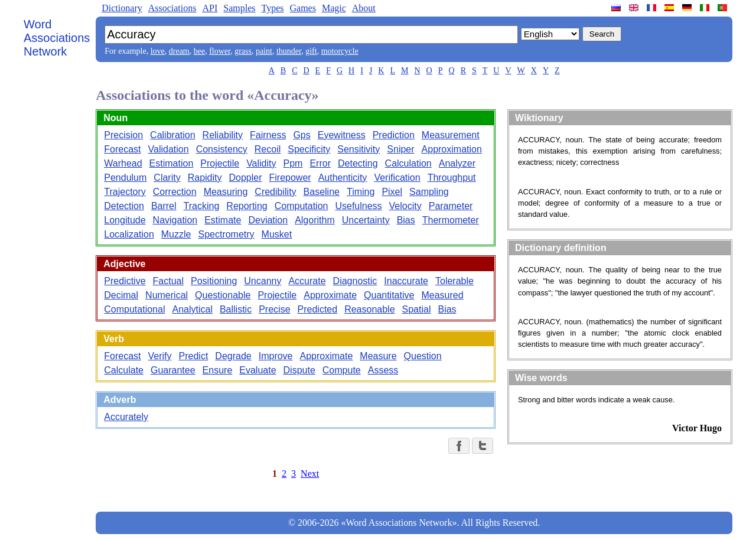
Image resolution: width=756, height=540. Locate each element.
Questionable (223, 295)
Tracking (202, 206)
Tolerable (454, 281)
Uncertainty (366, 220)
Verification (397, 178)
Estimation (172, 163)
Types (272, 8)
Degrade (233, 356)
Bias (406, 220)
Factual (168, 281)
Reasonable (369, 309)
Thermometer (451, 220)
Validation (169, 149)
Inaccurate (406, 281)
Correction (175, 192)
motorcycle (340, 51)
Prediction (394, 135)
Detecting (358, 163)
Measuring (226, 192)
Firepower (290, 178)
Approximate (330, 295)
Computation (302, 206)
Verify (160, 356)
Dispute (299, 370)
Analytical (192, 309)
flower (220, 51)
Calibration (172, 135)
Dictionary (122, 8)
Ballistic (236, 309)
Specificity (309, 149)
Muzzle (176, 234)
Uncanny (263, 281)
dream (179, 51)
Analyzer (457, 163)
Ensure (218, 370)
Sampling (429, 192)
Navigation (175, 220)
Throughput (452, 178)
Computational (134, 309)
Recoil (268, 149)
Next (310, 474)
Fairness (268, 135)
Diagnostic (355, 281)
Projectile (220, 163)
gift (311, 51)
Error (320, 163)
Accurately (126, 417)
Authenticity (343, 178)
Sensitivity (359, 149)
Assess (383, 370)
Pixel (392, 192)
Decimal (121, 295)
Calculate (124, 370)
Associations (172, 8)
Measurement (451, 135)
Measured (442, 295)
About (364, 8)
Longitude (125, 220)
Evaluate (258, 370)
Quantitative (389, 295)
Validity (261, 163)
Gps (302, 135)
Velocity (405, 206)
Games (302, 8)
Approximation (452, 149)
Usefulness (358, 206)
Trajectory (125, 192)
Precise (274, 309)
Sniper (400, 149)
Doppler (245, 178)
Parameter (451, 206)
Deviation (268, 220)
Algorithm (315, 220)
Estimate (223, 220)
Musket (277, 234)
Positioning (214, 281)
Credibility (275, 192)
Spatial (417, 309)
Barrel (164, 206)
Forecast (122, 149)
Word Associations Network (57, 38)
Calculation (408, 163)
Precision (123, 135)
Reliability (223, 135)
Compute (342, 370)
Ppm (293, 163)
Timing (361, 192)
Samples (239, 8)
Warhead (123, 163)
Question (423, 356)
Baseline (322, 192)
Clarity (167, 178)
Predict (194, 356)
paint (264, 51)
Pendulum (125, 178)
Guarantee (173, 370)
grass (243, 51)
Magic (334, 8)
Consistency (222, 149)
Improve (276, 356)
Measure (378, 356)
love (158, 51)
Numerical (167, 295)
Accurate (307, 281)
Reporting (247, 206)
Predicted (318, 309)
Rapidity (205, 178)
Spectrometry (226, 234)
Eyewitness (342, 135)
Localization (129, 234)
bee (199, 51)
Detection (124, 206)
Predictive (125, 281)
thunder (289, 51)
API (210, 8)
